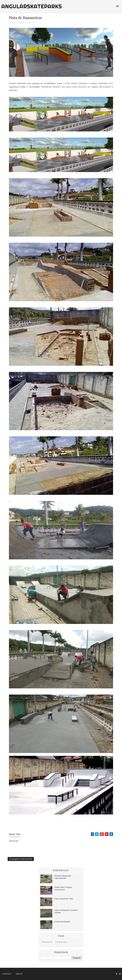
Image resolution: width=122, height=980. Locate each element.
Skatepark (32, 22)
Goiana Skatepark (62, 922)
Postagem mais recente (21, 859)
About (19, 974)
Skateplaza (61, 942)
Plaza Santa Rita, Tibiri (64, 899)
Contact (7, 974)
